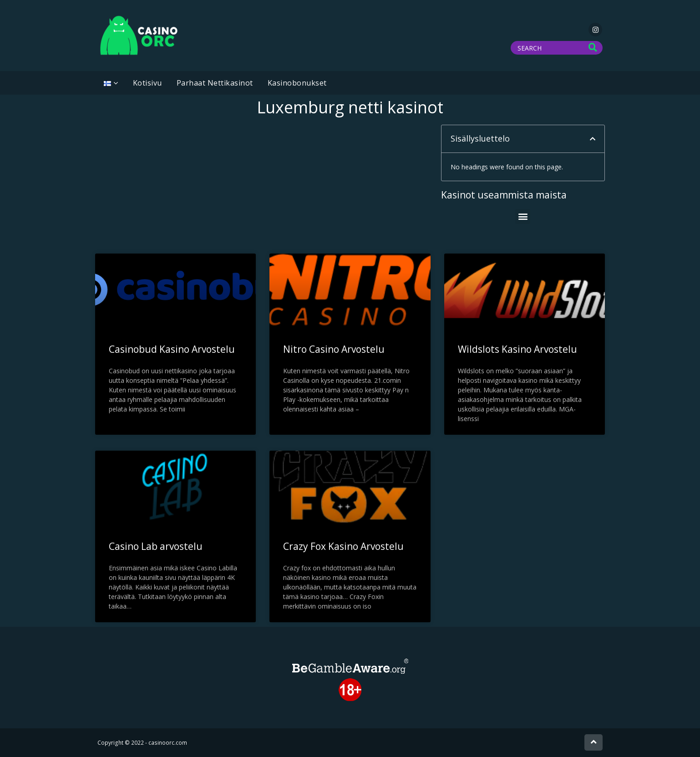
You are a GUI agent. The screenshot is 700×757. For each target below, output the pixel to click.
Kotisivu (147, 83)
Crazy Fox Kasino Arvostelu (343, 546)
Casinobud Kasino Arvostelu (172, 349)
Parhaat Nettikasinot (215, 83)
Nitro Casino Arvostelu (334, 349)
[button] (593, 139)
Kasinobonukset (297, 83)
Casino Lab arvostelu (156, 546)
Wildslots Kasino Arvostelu (517, 349)
